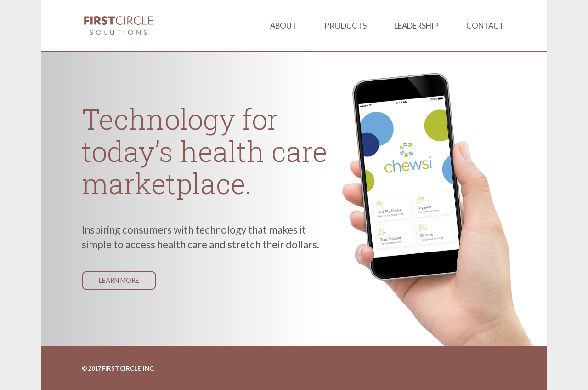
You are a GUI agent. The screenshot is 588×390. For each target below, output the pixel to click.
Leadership (416, 26)
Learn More (119, 280)
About (283, 26)
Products (345, 26)
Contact (485, 26)
